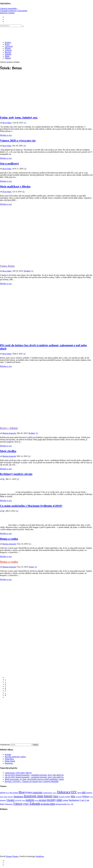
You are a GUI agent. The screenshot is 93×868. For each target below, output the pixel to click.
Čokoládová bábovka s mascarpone (14, 11)
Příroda (8, 48)
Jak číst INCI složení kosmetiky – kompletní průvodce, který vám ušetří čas (34, 775)
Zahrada (8, 54)
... (6, 682)
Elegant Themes (12, 856)
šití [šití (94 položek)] (72, 804)
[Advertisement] (46, 94)
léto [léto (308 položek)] (73, 796)
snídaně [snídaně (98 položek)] (66, 800)
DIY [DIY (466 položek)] (74, 792)
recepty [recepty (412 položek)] (51, 800)
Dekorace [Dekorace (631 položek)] (64, 792)
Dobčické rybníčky (7, 13)
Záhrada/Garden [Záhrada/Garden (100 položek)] (61, 804)
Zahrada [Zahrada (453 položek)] (35, 804)
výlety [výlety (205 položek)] (26, 804)
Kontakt (8, 754)
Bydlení (8, 43)
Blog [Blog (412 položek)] (22, 792)
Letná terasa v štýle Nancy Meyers (18, 773)
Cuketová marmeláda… (9, 8)
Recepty (8, 52)
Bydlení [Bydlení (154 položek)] (29, 792)
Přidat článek (10, 761)
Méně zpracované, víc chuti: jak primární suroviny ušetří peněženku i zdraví (34, 779)
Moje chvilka (8, 451)
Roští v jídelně (9, 428)
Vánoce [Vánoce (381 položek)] (18, 804)
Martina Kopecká (9, 433)
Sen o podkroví (9, 163)
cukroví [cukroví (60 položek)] (55, 793)
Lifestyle (8, 50)
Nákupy (8, 58)
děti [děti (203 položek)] (84, 792)
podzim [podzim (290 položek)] (30, 800)
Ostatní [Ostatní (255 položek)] (11, 800)
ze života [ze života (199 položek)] (45, 804)
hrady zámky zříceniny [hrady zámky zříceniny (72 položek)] (7, 797)
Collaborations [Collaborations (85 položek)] (47, 793)
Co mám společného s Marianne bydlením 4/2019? (31, 506)
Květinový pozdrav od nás (16, 474)
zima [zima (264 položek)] (52, 804)
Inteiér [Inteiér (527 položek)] (48, 796)
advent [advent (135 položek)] (3, 793)
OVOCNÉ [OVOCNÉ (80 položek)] (18, 800)
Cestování (9, 46)
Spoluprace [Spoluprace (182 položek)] (74, 800)
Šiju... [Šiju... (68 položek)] (69, 804)
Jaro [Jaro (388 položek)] (56, 796)
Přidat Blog (9, 759)
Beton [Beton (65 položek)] (8, 793)
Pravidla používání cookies (15, 757)
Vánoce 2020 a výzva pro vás (18, 140)
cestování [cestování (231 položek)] (37, 792)
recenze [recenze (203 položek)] (43, 800)
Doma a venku (9, 539)
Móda (7, 56)
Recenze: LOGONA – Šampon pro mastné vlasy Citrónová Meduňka (32, 781)
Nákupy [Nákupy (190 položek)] (86, 796)
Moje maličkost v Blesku (15, 186)
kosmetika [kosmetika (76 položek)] (62, 797)
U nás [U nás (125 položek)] (82, 800)
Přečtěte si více (6, 135)
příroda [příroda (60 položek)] (36, 800)
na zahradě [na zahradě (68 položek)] (79, 797)
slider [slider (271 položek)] (59, 800)
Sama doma (7, 266)
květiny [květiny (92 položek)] (68, 797)
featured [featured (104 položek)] (89, 793)
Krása (7, 44)
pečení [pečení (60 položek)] (24, 800)
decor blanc (7, 123)
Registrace (9, 763)
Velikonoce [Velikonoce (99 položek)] (9, 804)
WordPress (40, 856)
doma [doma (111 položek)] (79, 793)
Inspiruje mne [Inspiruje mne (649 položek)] (34, 796)
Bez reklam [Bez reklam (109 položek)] (14, 793)
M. (4, 479)
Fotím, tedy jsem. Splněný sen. (19, 117)
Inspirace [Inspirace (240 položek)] (18, 796)
